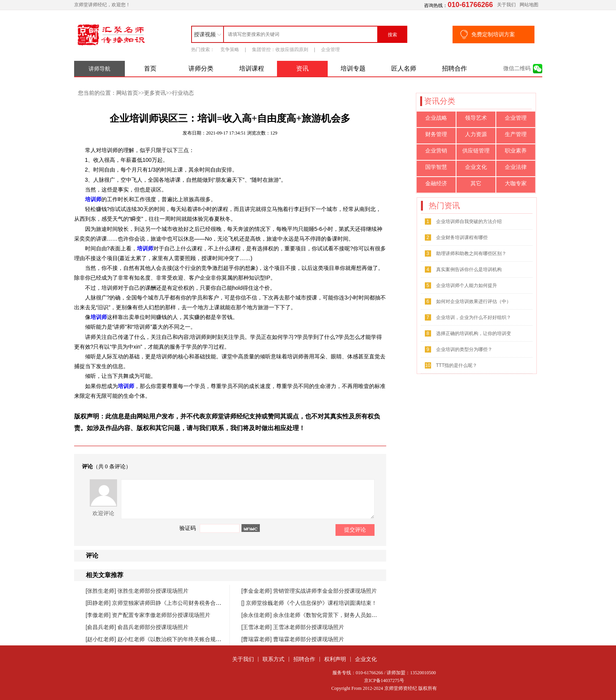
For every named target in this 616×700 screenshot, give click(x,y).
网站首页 (127, 93)
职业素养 (516, 151)
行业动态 (183, 93)
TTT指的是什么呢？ (457, 365)
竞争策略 (230, 50)
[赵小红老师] (102, 639)
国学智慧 (436, 167)
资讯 (302, 68)
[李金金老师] (257, 591)
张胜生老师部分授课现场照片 (153, 591)
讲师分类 (201, 68)
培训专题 (353, 68)
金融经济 (436, 183)
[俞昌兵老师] (102, 627)
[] (244, 603)
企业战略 (436, 118)
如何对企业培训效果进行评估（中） (474, 301)
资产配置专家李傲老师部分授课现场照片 (161, 615)
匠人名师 (404, 68)
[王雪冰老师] (257, 627)
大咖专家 (516, 183)
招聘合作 (454, 68)
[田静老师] (99, 603)
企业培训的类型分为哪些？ (464, 349)
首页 (150, 68)
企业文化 (476, 167)
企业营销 (436, 151)
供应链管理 (476, 151)
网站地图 (529, 5)
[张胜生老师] (102, 591)
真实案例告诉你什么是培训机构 (469, 269)
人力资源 (476, 134)
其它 (476, 183)
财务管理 (436, 134)
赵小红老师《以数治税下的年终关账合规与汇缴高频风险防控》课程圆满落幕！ (213, 639)
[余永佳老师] (257, 615)
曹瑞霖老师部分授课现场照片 (309, 639)
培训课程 (252, 68)
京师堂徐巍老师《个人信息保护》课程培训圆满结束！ (311, 603)
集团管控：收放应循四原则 (280, 50)
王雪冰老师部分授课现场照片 (309, 627)
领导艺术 (476, 118)
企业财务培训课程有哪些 (462, 237)
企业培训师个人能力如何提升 (467, 285)
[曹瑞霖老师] (257, 639)
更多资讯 (155, 93)
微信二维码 (517, 68)
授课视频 (205, 34)
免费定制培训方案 (493, 34)
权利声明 (335, 659)
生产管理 (516, 134)
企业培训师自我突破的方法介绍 (469, 222)
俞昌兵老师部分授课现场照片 (153, 627)
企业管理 (330, 50)
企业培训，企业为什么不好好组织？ (474, 317)
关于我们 (506, 5)
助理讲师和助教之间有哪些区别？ (471, 253)
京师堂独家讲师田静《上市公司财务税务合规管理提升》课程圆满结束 (197, 603)
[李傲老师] (99, 615)
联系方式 (273, 659)
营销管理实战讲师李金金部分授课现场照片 (325, 591)
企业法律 (516, 167)
